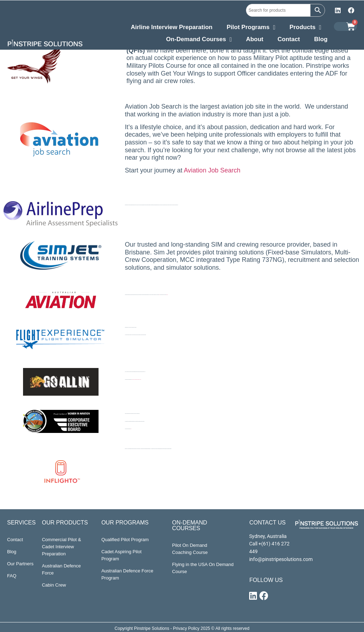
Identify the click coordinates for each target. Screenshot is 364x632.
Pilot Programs (251, 28)
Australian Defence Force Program (127, 574)
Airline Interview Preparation (172, 27)
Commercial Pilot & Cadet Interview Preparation (61, 547)
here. (131, 429)
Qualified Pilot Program (125, 540)
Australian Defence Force (61, 569)
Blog (321, 39)
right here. (167, 295)
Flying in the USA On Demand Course (203, 568)
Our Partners (20, 564)
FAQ (12, 576)
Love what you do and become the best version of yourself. (136, 380)
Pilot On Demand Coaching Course (190, 549)
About (255, 39)
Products (306, 28)
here (159, 295)
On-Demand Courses (199, 40)
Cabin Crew (54, 585)
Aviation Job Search (211, 170)
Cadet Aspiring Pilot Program (121, 555)
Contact (289, 39)
